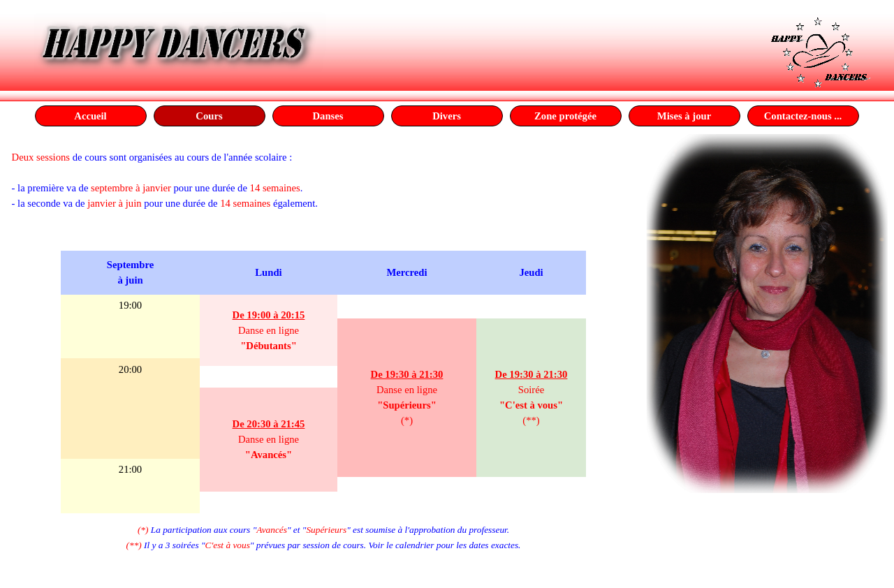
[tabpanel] (324, 188)
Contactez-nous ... (803, 116)
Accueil (90, 116)
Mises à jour (684, 116)
